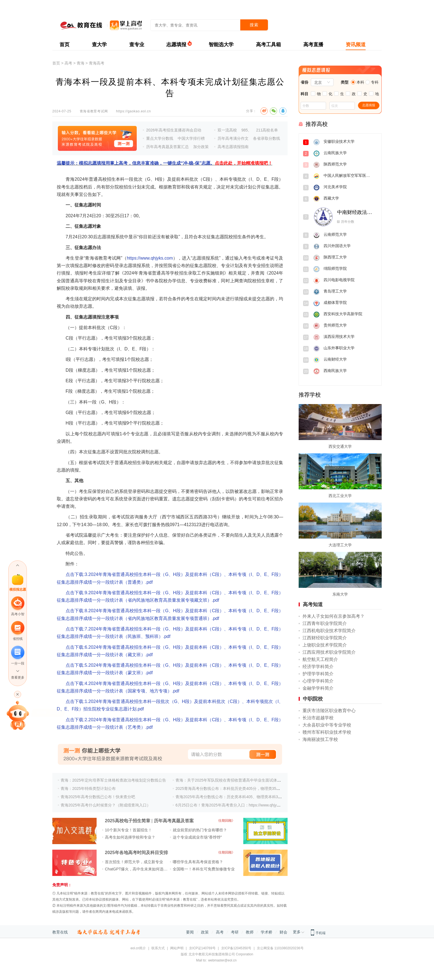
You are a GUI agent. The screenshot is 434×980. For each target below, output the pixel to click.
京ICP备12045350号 (236, 948)
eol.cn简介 (138, 948)
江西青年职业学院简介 (325, 623)
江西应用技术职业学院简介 (329, 652)
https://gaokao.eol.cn (133, 111)
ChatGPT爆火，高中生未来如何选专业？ (140, 869)
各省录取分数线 (267, 138)
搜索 (254, 25)
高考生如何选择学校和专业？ (130, 837)
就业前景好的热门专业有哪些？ (200, 830)
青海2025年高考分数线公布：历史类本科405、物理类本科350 (229, 797)
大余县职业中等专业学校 (327, 725)
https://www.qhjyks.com (150, 258)
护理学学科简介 (318, 674)
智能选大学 (221, 45)
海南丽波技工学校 (320, 739)
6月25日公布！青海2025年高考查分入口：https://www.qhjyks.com (232, 805)
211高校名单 (267, 130)
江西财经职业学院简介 (325, 638)
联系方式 (158, 948)
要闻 (190, 932)
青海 (81, 63)
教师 (250, 932)
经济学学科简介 (318, 667)
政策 (205, 932)
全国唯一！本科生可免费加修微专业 (204, 869)
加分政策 (201, 147)
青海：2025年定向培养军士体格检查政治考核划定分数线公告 (113, 780)
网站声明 (177, 948)
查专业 (137, 45)
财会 (283, 932)
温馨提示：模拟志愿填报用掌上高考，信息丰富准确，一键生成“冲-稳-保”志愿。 (165, 163)
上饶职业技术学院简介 (325, 645)
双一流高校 (227, 130)
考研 (235, 932)
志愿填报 (176, 45)
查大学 (99, 45)
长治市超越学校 (318, 718)
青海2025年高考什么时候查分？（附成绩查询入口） (106, 805)
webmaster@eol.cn (222, 960)
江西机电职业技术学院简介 (329, 631)
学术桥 (267, 932)
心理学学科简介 (318, 681)
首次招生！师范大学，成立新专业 (134, 862)
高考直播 (313, 45)
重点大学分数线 (160, 138)
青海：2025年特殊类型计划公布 (88, 788)
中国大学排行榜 (191, 138)
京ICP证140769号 (202, 948)
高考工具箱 (268, 45)
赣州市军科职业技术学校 (327, 732)
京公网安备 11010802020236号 (280, 948)
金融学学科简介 (318, 688)
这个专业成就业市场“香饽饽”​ (197, 837)
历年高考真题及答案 (174, 821)
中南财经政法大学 (355, 212)
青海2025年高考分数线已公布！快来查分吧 (98, 797)
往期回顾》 (227, 821)
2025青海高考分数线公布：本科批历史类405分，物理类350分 (229, 788)
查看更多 (18, 678)
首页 (64, 45)
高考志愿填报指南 (233, 147)
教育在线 (60, 932)
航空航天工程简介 (320, 659)
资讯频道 (356, 45)
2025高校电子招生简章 (128, 821)
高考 (68, 63)
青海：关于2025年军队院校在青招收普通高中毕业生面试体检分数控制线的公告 (244, 780)
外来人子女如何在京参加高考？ (334, 616)
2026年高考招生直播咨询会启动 (174, 130)
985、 (246, 130)
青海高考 (97, 63)
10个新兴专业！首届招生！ (128, 830)
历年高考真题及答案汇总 (167, 147)
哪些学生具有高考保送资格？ (198, 862)
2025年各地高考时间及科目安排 (136, 853)
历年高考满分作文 (233, 138)
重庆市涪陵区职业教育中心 (329, 711)
